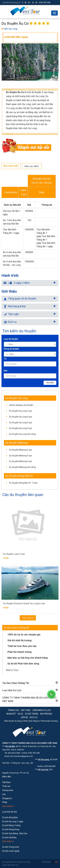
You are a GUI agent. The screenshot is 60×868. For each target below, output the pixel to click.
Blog (21, 714)
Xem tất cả (28, 618)
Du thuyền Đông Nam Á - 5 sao (23, 483)
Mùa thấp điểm (11, 166)
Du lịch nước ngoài (11, 851)
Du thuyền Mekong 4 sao (21, 456)
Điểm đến (7, 777)
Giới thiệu (26, 710)
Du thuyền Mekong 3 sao (21, 450)
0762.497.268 (44, 2)
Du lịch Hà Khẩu (9, 837)
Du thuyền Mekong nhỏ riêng (22, 467)
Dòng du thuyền (11, 349)
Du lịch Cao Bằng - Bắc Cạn (15, 833)
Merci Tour (12, 670)
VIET (54, 862)
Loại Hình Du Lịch (12, 690)
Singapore (7, 798)
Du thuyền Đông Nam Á (19, 476)
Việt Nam (6, 782)
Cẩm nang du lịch (42, 710)
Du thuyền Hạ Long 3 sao (21, 411)
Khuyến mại (46, 714)
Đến (6, 371)
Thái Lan (6, 786)
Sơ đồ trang (32, 714)
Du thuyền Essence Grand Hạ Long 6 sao (24, 603)
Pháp (5, 802)
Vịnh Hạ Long (10, 29)
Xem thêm (8, 806)
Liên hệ (24, 717)
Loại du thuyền (11, 339)
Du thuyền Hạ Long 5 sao (21, 423)
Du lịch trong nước (11, 847)
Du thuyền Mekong (16, 443)
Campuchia (8, 790)
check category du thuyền (21, 405)
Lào (4, 794)
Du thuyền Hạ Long (17, 398)
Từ (5, 359)
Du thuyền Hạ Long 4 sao (21, 417)
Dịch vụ (34, 717)
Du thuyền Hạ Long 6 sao (21, 428)
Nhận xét (11, 714)
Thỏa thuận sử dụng (49, 721)
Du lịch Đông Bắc (10, 817)
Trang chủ (13, 710)
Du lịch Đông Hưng (11, 829)
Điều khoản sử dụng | (14, 721)
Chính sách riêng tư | (32, 721)
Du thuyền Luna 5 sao (14, 554)
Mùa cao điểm (32, 166)
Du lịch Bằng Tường (11, 825)
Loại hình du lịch (10, 812)
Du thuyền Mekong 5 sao (21, 461)
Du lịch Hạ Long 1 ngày (13, 821)
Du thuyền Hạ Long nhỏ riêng (22, 434)
